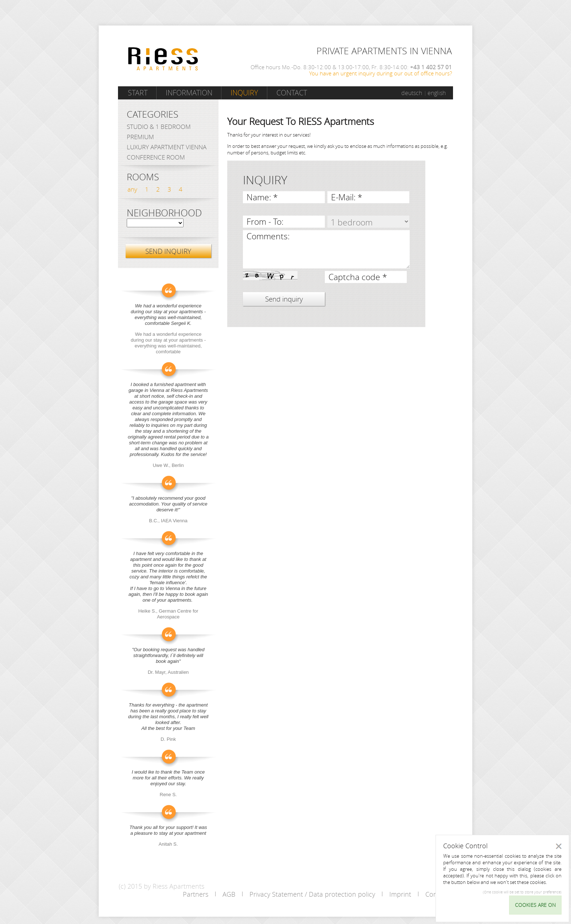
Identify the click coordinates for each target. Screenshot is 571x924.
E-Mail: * (347, 197)
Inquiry (244, 93)
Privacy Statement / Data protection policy (312, 894)
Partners (196, 894)
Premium (140, 137)
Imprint (400, 894)
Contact (292, 93)
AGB (229, 894)
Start (138, 93)
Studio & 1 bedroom (159, 127)
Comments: (268, 236)
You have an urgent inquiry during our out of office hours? (381, 73)
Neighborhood (164, 213)
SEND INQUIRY (168, 251)
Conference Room (156, 157)
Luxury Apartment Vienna (167, 147)
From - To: (265, 222)
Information (189, 93)
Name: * (262, 197)
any (132, 189)
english (437, 93)
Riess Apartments (163, 59)
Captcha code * (358, 277)
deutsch (412, 93)
